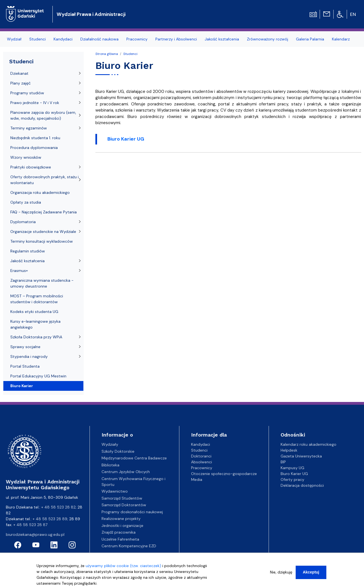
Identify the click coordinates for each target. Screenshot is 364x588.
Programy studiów (27, 93)
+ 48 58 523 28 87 (30, 525)
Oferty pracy (292, 479)
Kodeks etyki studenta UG (34, 312)
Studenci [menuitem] (38, 39)
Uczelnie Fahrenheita (120, 539)
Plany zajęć (21, 83)
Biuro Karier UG (294, 474)
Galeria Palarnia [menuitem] (310, 39)
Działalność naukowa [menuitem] (99, 39)
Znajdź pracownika (119, 532)
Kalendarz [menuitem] (341, 39)
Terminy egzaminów (29, 128)
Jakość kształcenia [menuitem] (222, 39)
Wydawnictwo (115, 491)
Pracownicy (202, 468)
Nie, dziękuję (281, 573)
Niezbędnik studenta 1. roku (35, 138)
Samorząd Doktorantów (124, 505)
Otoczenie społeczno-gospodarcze (224, 474)
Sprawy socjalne (25, 347)
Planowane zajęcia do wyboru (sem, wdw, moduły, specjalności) (43, 115)
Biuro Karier (22, 386)
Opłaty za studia (26, 202)
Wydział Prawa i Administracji (91, 14)
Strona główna (107, 54)
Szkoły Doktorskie (118, 451)
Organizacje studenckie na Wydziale (43, 232)
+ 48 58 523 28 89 (50, 519)
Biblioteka (110, 465)
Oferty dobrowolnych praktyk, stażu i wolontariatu (44, 180)
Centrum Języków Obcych (126, 472)
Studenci (130, 54)
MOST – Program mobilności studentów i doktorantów (37, 299)
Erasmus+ (19, 271)
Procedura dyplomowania (34, 148)
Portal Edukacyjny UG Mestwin (38, 376)
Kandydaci (201, 444)
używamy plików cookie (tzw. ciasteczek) (123, 567)
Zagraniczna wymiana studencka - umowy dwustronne (42, 283)
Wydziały (110, 444)
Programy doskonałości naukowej (132, 512)
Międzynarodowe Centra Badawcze (134, 458)
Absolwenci (202, 462)
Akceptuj (311, 573)
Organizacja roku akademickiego (40, 192)
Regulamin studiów (28, 251)
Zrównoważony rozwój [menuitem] (267, 39)
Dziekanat (19, 73)
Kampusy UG (292, 468)
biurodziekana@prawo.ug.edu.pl (35, 534)
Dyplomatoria (23, 222)
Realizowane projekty (121, 519)
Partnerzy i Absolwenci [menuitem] (176, 39)
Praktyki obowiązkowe (31, 167)
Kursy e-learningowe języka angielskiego (35, 324)
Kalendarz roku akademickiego (308, 444)
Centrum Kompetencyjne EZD (129, 546)
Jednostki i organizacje (122, 526)
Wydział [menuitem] (14, 39)
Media (197, 479)
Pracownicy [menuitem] (137, 39)
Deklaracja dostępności (302, 485)
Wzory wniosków (26, 157)
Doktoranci (201, 456)
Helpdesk (289, 450)
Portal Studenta (25, 366)
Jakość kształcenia (27, 261)
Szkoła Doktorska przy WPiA (36, 337)
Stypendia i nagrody (29, 356)
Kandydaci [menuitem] (63, 39)
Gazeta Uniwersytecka (301, 456)
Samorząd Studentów (122, 498)
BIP (283, 462)
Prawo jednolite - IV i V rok (35, 103)
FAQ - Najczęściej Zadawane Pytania (44, 212)
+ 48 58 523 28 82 (58, 507)
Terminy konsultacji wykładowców (42, 241)
